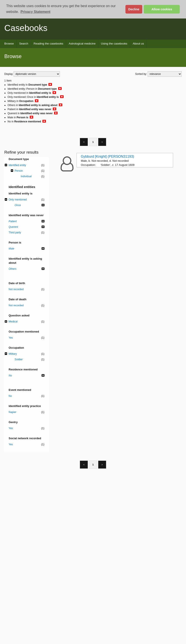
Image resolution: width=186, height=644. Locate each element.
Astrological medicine (82, 44)
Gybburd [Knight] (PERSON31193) (107, 156)
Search (24, 44)
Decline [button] (134, 9)
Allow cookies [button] (162, 9)
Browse (9, 44)
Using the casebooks (114, 44)
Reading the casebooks (48, 44)
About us (138, 44)
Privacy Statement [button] (35, 12)
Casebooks (26, 28)
